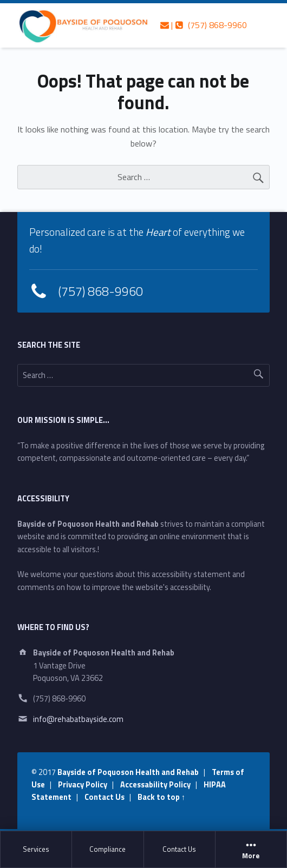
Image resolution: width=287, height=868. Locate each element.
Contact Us (179, 849)
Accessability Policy (155, 785)
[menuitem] (36, 850)
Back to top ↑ (161, 797)
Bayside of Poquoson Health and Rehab (128, 772)
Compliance (107, 849)
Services (36, 849)
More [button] (251, 850)
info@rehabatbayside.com (78, 719)
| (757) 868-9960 (204, 25)
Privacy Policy (83, 785)
